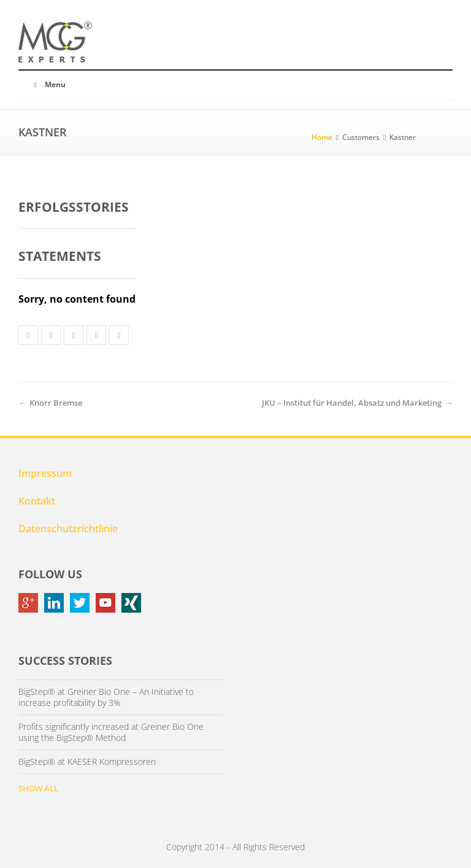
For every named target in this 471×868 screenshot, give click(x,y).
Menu (48, 84)
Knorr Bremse (56, 403)
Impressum (45, 473)
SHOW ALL (38, 788)
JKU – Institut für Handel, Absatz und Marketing (352, 403)
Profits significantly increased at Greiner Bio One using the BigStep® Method (111, 732)
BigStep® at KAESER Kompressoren (87, 762)
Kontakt (37, 501)
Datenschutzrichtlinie (68, 529)
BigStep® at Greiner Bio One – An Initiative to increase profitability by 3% (106, 697)
